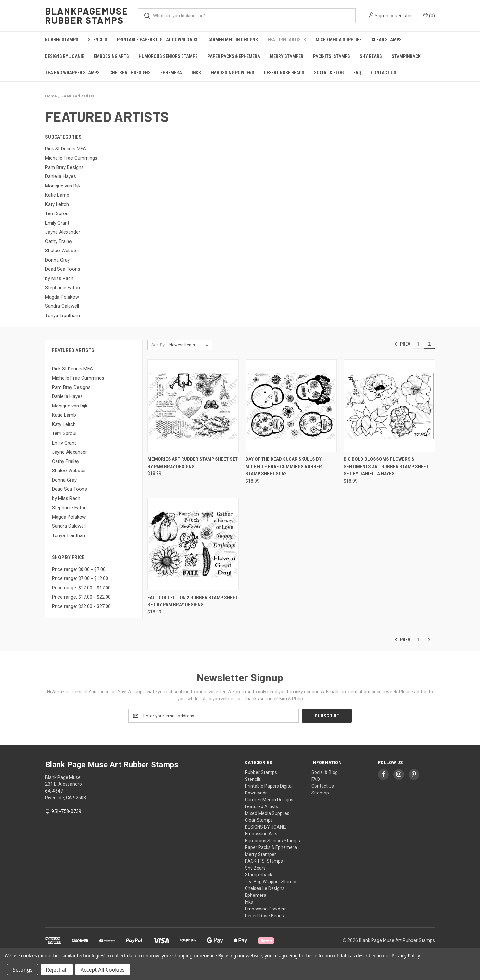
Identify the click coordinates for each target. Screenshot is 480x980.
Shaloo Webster (69, 471)
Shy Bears (371, 56)
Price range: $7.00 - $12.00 (80, 578)
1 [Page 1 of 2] (418, 344)
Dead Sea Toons (69, 489)
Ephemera (171, 73)
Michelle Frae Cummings (78, 378)
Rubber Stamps (62, 40)
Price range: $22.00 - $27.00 (81, 606)
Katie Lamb (64, 415)
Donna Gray (64, 480)
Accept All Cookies (103, 970)
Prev (402, 344)
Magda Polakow (69, 517)
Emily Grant (64, 443)
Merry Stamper (287, 56)
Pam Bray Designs (71, 387)
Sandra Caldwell (69, 526)
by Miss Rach (66, 498)
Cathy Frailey (66, 461)
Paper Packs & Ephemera (234, 56)
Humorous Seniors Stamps (168, 56)
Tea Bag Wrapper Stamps (72, 73)
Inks (196, 73)
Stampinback (406, 56)
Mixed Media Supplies (339, 40)
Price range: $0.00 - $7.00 (79, 569)
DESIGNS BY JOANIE (65, 56)
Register (403, 16)
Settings (23, 970)
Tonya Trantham (69, 535)
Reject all (57, 970)
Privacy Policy (406, 955)
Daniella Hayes (67, 396)
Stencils (98, 40)
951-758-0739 (66, 811)
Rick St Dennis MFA (72, 369)
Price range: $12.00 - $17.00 (81, 588)
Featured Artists (287, 40)
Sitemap (320, 793)
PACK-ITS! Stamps (332, 56)
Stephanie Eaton (69, 508)
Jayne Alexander (69, 452)
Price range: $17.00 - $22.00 (81, 597)
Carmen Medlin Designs (233, 40)
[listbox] (190, 345)
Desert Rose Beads (284, 73)
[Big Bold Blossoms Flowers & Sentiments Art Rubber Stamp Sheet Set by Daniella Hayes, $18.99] (389, 406)
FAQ (357, 73)
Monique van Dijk (70, 406)
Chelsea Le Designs (130, 73)
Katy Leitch (64, 424)
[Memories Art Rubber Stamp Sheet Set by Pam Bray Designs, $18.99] (193, 406)
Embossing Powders (233, 73)
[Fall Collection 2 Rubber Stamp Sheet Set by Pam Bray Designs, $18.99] (193, 544)
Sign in (382, 16)
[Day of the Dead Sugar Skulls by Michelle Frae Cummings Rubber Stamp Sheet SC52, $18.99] (291, 406)
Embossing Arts (111, 56)
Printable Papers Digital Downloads (157, 40)
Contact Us (384, 73)
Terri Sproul (64, 433)
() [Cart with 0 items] (429, 15)
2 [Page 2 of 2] (429, 344)
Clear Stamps (387, 40)
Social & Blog (329, 73)
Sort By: (158, 345)
